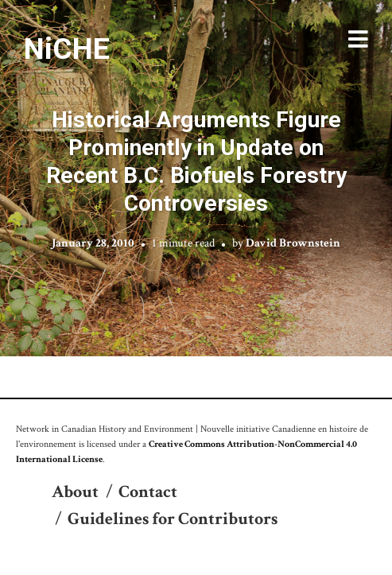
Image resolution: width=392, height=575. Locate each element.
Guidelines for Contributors (173, 519)
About (75, 492)
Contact (148, 492)
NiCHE (67, 49)
